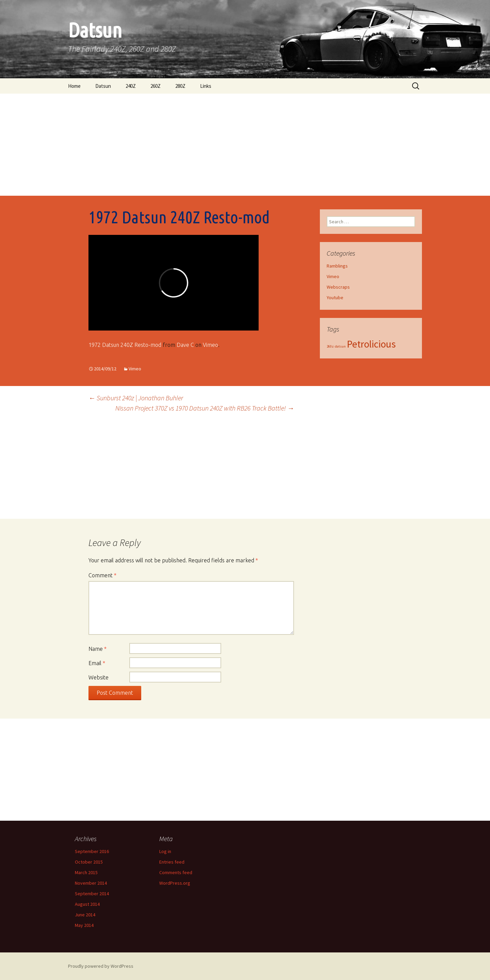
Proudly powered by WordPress (101, 966)
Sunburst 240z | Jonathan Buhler (136, 398)
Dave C (185, 345)
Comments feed (176, 872)
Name (97, 649)
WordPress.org (175, 883)
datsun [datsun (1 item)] (340, 346)
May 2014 (84, 925)
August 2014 (87, 904)
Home (74, 86)
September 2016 (92, 851)
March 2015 (86, 872)
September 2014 (92, 894)
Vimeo (210, 345)
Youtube (335, 298)
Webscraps (338, 287)
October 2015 (89, 862)
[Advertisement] (245, 145)
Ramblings (337, 266)
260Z (156, 86)
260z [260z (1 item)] (330, 346)
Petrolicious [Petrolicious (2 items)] (371, 344)
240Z (131, 86)
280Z (180, 86)
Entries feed (172, 862)
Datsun (103, 86)
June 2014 (85, 915)
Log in (165, 851)
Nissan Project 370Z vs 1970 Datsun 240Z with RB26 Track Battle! (205, 408)
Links (206, 86)
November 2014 (91, 883)
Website (99, 677)
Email (97, 663)
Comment (102, 575)
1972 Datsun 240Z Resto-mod (125, 345)
